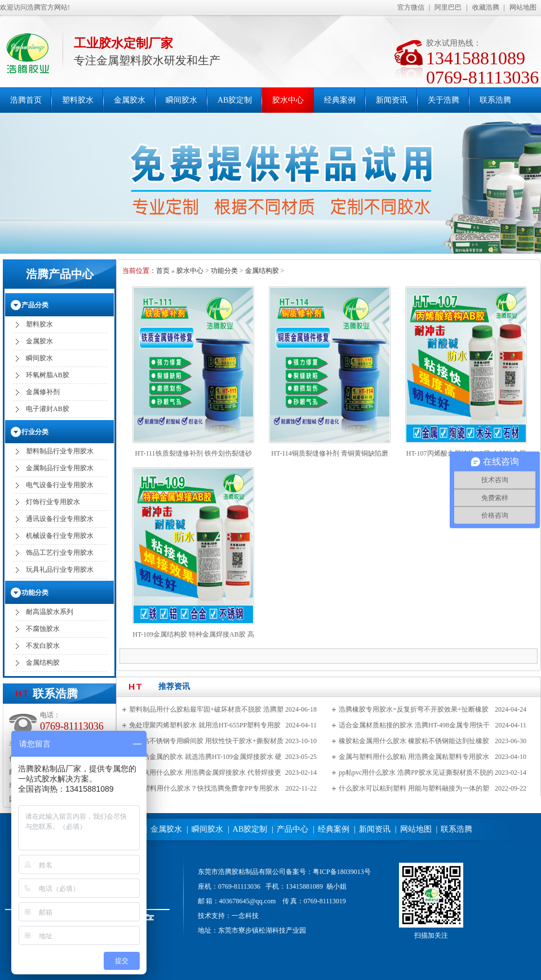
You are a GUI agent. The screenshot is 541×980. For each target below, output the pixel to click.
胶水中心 (288, 100)
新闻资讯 (392, 100)
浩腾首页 (26, 100)
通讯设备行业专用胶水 (60, 519)
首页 (163, 271)
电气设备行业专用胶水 (60, 485)
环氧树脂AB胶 (48, 375)
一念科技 (245, 916)
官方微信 (411, 7)
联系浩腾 (495, 100)
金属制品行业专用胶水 (60, 468)
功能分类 (224, 271)
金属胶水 (130, 100)
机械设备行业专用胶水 (60, 536)
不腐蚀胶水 (43, 629)
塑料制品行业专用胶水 (60, 451)
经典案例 (340, 100)
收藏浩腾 (486, 7)
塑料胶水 (78, 100)
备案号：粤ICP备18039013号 (328, 872)
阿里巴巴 (448, 7)
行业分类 (35, 432)
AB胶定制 (235, 100)
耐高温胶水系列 (50, 612)
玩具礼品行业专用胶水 (60, 570)
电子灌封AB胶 (48, 409)
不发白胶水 (43, 646)
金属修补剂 (43, 392)
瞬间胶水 (181, 100)
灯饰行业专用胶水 (53, 502)
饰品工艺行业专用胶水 (60, 553)
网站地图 (523, 7)
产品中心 (292, 829)
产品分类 (35, 305)
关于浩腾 (444, 100)
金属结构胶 (262, 271)
